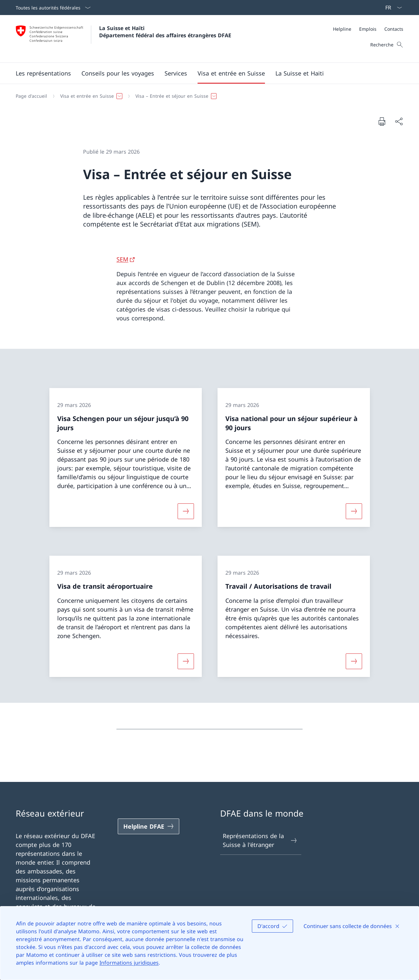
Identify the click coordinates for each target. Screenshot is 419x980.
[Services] (176, 73)
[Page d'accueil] (31, 96)
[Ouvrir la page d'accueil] (123, 39)
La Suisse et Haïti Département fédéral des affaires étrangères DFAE (165, 32)
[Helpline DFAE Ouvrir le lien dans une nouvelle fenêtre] (148, 826)
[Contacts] (394, 29)
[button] (43, 73)
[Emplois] (368, 29)
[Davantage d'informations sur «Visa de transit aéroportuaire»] (186, 661)
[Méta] (368, 29)
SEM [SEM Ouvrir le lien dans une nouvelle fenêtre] (122, 259)
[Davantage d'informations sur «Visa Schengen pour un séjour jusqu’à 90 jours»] (186, 511)
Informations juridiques (129, 963)
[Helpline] (342, 29)
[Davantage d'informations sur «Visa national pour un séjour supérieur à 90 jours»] (354, 511)
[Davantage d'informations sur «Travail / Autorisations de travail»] (354, 661)
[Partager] (399, 121)
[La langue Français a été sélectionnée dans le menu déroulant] (392, 8)
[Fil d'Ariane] (207, 96)
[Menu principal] (204, 73)
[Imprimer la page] (382, 121)
